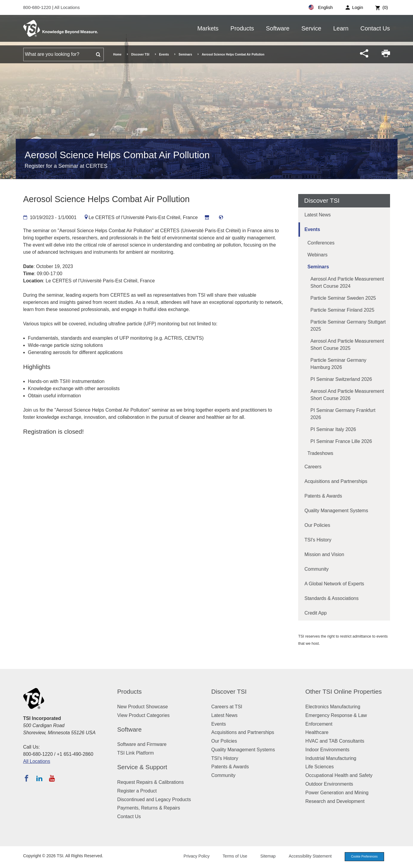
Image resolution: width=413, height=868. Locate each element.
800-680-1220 (38, 7)
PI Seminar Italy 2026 (333, 429)
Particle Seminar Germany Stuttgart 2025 (348, 325)
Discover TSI (140, 54)
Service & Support (142, 767)
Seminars (185, 54)
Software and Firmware (142, 744)
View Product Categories (143, 715)
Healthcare (317, 732)
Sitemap (264, 857)
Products (242, 28)
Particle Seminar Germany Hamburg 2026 (338, 364)
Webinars (317, 255)
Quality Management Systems (336, 511)
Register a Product (137, 791)
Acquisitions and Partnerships (336, 481)
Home (117, 54)
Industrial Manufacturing (331, 758)
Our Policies (317, 525)
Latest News (318, 215)
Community (317, 569)
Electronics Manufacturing (333, 707)
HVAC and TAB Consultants (335, 741)
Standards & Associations (331, 598)
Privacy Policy (192, 857)
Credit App (316, 613)
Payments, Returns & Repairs (149, 808)
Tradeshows (320, 453)
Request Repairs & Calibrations (150, 782)
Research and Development (335, 801)
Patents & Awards (323, 496)
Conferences (321, 243)
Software (278, 28)
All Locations (67, 7)
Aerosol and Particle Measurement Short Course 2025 (347, 345)
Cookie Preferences (362, 857)
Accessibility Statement (306, 857)
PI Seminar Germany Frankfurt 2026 (343, 414)
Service (311, 28)
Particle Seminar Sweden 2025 (343, 298)
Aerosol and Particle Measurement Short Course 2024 (347, 283)
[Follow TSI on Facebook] (27, 778)
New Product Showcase (143, 707)
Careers (313, 467)
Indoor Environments (327, 750)
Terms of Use (231, 857)
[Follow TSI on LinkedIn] (39, 778)
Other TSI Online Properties (344, 691)
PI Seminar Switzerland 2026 (341, 379)
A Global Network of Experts (334, 584)
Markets (208, 28)
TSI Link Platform (136, 753)
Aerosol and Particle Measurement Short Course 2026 (347, 395)
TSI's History (318, 540)
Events (164, 54)
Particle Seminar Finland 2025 (342, 310)
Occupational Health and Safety (339, 775)
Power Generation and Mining (337, 793)
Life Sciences (320, 767)
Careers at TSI (227, 707)
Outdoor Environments (329, 784)
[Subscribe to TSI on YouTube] (52, 778)
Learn (341, 28)
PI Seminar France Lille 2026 (341, 441)
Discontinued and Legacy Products (154, 799)
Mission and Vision (324, 554)
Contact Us (375, 28)
